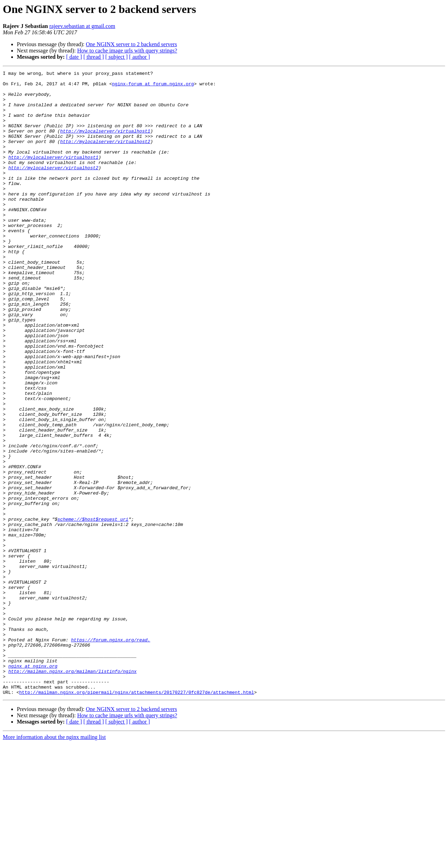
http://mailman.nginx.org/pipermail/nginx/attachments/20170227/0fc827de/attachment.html (137, 817)
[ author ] (140, 57)
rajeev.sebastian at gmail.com (82, 26)
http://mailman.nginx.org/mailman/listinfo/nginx (73, 792)
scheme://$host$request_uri (93, 609)
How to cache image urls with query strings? (127, 51)
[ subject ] (117, 57)
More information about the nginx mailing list (54, 862)
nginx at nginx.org (33, 785)
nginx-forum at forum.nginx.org (153, 87)
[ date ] (74, 57)
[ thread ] (94, 57)
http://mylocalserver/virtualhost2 (105, 156)
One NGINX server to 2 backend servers (131, 44)
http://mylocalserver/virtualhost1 (105, 143)
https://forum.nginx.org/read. (111, 754)
